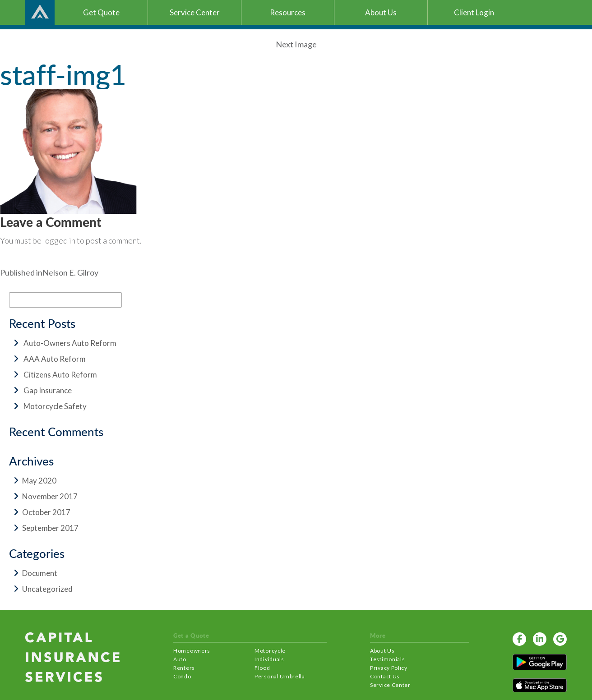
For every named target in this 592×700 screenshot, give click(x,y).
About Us (382, 651)
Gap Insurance (48, 390)
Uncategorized (47, 589)
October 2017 (46, 512)
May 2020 (39, 481)
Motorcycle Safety (55, 406)
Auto (180, 659)
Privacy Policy (389, 668)
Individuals (269, 659)
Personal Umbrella (280, 676)
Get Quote (101, 12)
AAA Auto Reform (55, 359)
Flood (262, 668)
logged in (59, 240)
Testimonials (387, 659)
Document (40, 573)
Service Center (390, 685)
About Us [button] (381, 12)
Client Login (474, 12)
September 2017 (50, 528)
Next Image (296, 44)
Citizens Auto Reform (60, 375)
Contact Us (385, 676)
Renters (184, 668)
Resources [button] (288, 12)
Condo (182, 676)
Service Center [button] (195, 12)
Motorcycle (270, 651)
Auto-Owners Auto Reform (70, 343)
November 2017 (50, 496)
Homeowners (192, 651)
